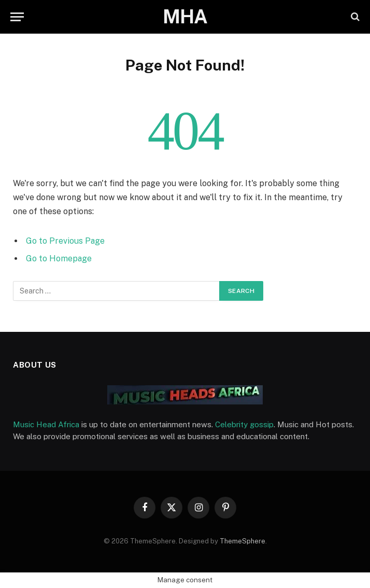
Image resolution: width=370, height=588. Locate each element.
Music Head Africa (46, 424)
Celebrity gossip (244, 424)
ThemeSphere (243, 541)
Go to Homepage (59, 258)
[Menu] (17, 17)
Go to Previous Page (65, 241)
